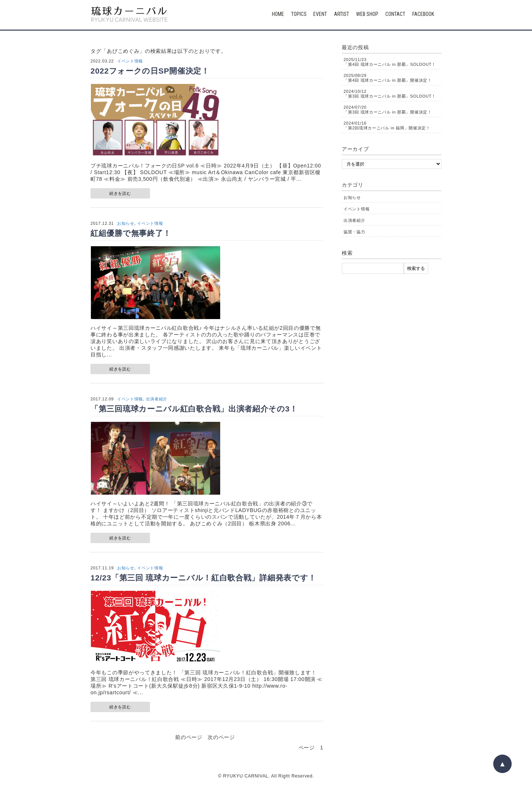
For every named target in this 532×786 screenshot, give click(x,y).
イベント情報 (130, 61)
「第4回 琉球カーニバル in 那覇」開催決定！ (388, 78)
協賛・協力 (354, 232)
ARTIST (342, 14)
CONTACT (395, 14)
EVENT (320, 14)
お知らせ (126, 223)
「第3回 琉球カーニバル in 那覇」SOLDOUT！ (390, 94)
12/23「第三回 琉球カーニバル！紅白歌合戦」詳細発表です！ (203, 578)
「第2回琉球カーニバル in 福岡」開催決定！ (387, 126)
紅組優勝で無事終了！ (131, 233)
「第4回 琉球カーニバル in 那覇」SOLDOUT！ (390, 62)
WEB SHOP (367, 14)
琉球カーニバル (129, 15)
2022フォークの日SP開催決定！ (150, 71)
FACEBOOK (423, 14)
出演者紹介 (157, 399)
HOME (278, 14)
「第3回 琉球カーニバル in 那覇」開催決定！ (388, 110)
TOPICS (299, 14)
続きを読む (120, 193)
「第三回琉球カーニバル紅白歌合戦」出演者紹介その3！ (194, 409)
